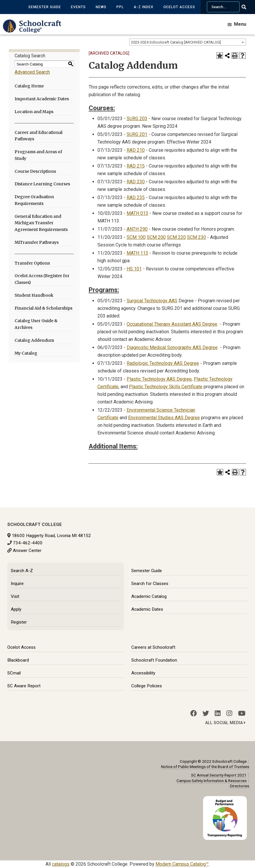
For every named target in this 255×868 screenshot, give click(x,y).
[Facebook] (193, 713)
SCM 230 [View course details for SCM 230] (197, 237)
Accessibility (143, 673)
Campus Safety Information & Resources (212, 781)
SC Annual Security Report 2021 (219, 775)
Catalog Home (29, 86)
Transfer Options (32, 263)
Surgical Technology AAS (152, 301)
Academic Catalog (149, 596)
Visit (15, 596)
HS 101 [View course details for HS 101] (134, 269)
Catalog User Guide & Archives (36, 324)
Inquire (17, 584)
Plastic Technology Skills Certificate (166, 387)
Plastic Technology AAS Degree (159, 379)
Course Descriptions (35, 171)
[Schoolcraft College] (35, 30)
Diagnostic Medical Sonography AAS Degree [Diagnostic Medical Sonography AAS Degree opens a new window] (172, 347)
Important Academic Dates (42, 99)
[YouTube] (242, 713)
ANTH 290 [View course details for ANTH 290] (137, 229)
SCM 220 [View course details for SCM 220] (176, 237)
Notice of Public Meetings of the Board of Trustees (205, 767)
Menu (240, 24)
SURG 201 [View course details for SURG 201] (137, 134)
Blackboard (18, 660)
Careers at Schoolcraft (153, 647)
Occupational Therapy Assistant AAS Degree (172, 324)
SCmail (14, 673)
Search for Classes (150, 584)
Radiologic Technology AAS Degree (163, 363)
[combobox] (188, 42)
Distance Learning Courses (42, 184)
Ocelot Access (179, 7)
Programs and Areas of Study (38, 155)
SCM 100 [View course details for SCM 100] (136, 237)
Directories (240, 786)
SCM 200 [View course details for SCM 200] (156, 237)
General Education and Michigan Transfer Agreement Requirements (41, 223)
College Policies (147, 686)
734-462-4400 (28, 543)
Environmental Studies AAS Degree (164, 418)
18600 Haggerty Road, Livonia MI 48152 (51, 536)
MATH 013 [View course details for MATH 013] (137, 213)
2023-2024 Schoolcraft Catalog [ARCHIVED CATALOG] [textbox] (176, 42)
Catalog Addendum (34, 340)
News (101, 7)
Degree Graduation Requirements (34, 200)
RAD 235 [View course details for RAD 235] (136, 197)
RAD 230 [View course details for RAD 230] (136, 182)
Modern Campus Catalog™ (182, 864)
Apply (16, 609)
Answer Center (27, 551)
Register (19, 622)
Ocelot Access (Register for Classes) (42, 279)
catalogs (61, 864)
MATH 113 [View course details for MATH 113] (137, 253)
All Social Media (225, 723)
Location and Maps (34, 112)
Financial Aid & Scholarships (43, 308)
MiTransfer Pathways (37, 242)
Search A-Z (22, 571)
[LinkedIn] (218, 713)
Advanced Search (32, 72)
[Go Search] (248, 7)
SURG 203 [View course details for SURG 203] (137, 119)
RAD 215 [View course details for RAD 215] (136, 166)
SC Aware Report (24, 686)
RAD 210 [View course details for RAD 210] (136, 150)
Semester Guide (45, 7)
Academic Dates (147, 609)
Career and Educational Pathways (39, 136)
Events (78, 7)
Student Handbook (34, 295)
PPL (120, 7)
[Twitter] (206, 713)
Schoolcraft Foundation (154, 660)
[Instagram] (229, 713)
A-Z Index (144, 7)
